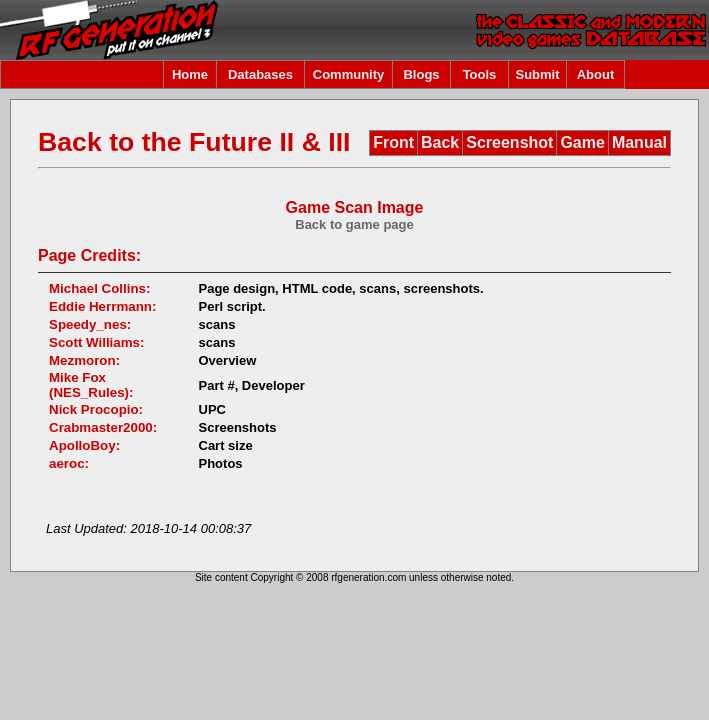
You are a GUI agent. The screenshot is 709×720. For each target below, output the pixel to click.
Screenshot (509, 142)
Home (190, 74)
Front (393, 142)
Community (349, 74)
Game (582, 142)
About (596, 74)
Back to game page (354, 224)
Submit (537, 74)
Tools (480, 74)
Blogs (421, 74)
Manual (639, 142)
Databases (260, 74)
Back (440, 142)
